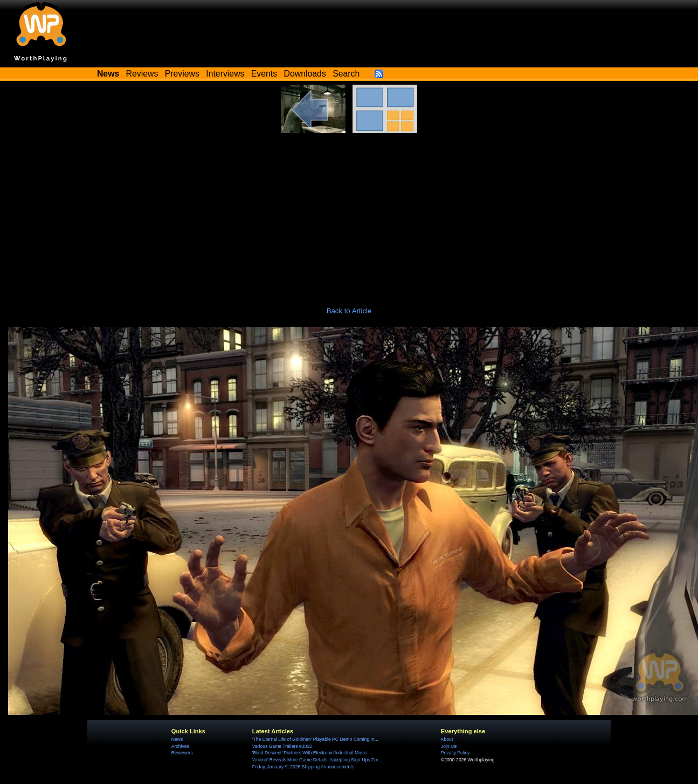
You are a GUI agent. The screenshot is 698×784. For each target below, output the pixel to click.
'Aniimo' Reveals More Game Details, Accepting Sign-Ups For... (317, 760)
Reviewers (182, 753)
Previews (182, 74)
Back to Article (349, 311)
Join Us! (449, 746)
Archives (180, 746)
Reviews (142, 74)
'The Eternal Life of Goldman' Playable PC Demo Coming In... (315, 739)
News (177, 739)
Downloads (305, 74)
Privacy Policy (455, 753)
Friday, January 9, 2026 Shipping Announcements (303, 767)
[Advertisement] (349, 214)
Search (346, 74)
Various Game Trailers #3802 (282, 746)
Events (264, 74)
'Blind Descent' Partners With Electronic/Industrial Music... (312, 753)
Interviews (225, 74)
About (447, 739)
